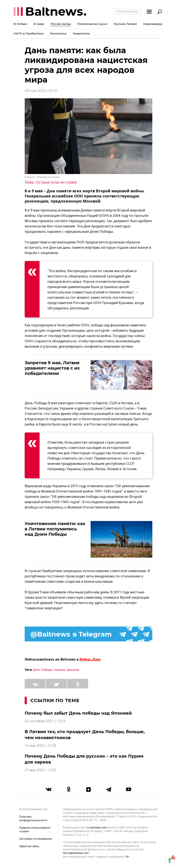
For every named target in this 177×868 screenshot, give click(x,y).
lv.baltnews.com (97, 828)
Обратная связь (29, 846)
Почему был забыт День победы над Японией (78, 713)
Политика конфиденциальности (33, 819)
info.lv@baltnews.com (76, 853)
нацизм (60, 670)
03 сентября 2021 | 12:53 (45, 721)
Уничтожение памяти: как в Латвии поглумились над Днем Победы (55, 529)
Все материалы (127, 11)
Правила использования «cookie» (35, 830)
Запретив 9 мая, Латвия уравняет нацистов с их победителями (52, 368)
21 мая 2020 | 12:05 (41, 770)
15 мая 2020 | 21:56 (41, 746)
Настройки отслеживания (36, 839)
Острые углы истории (56, 182)
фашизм (73, 670)
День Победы (43, 670)
